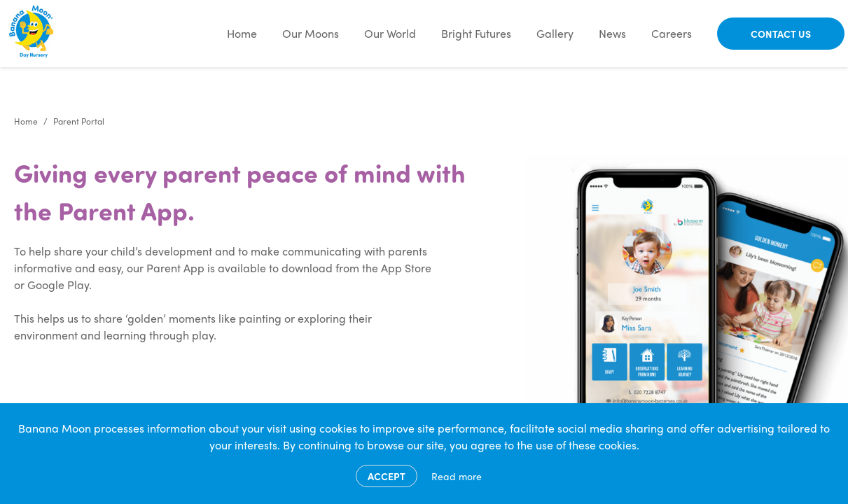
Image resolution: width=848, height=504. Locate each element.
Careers (672, 33)
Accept (387, 476)
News (612, 33)
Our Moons (311, 33)
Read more (457, 476)
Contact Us (781, 34)
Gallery (555, 33)
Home (242, 33)
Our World (390, 33)
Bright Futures (476, 33)
